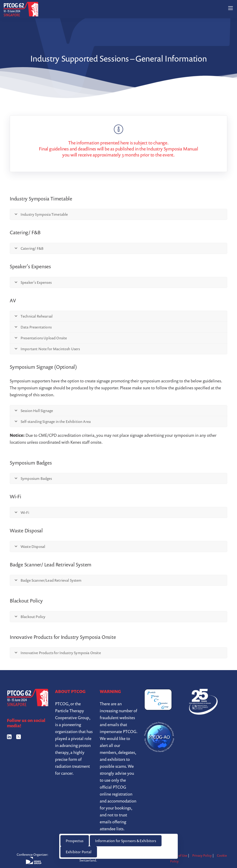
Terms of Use (178, 855)
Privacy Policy (202, 855)
